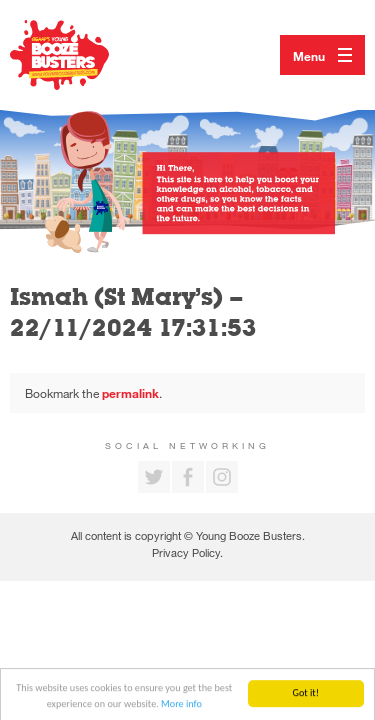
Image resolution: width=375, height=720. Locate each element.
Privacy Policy (186, 552)
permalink (130, 393)
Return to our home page (80, 55)
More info (181, 706)
